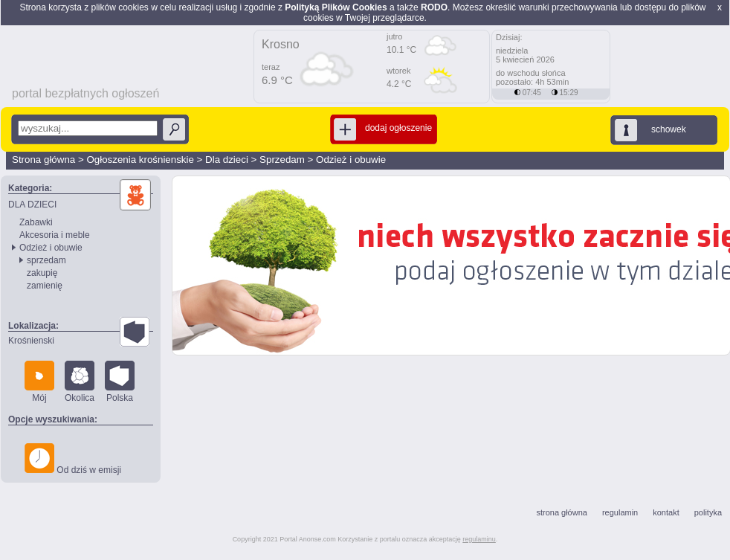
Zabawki (36, 222)
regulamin (620, 512)
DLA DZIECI (32, 205)
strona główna (562, 512)
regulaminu (479, 539)
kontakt (666, 512)
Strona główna (43, 160)
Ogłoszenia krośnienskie (140, 160)
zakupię (42, 273)
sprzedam (46, 260)
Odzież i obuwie (351, 160)
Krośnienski (31, 341)
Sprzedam (282, 160)
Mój (39, 382)
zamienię (45, 286)
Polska (120, 382)
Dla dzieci (227, 160)
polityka (708, 512)
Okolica (80, 382)
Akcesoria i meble (55, 235)
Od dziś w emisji (73, 459)
